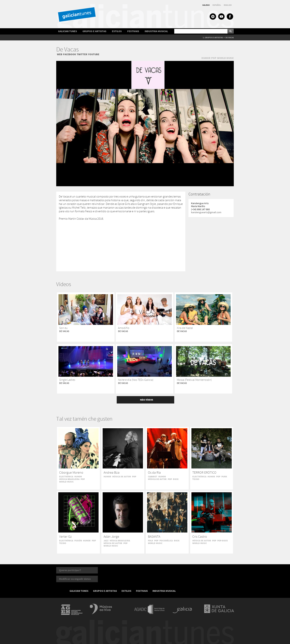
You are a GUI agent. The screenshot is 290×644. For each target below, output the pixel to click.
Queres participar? (70, 570)
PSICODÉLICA (166, 541)
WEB (60, 54)
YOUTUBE (94, 54)
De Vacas (68, 50)
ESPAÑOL (217, 5)
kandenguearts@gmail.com (206, 212)
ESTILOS (117, 31)
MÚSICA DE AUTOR (122, 477)
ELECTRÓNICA (66, 477)
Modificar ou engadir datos (75, 579)
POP (214, 58)
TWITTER (82, 54)
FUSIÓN (78, 541)
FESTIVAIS (133, 31)
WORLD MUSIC (225, 58)
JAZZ (106, 541)
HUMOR (206, 58)
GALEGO (206, 5)
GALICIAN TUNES (68, 31)
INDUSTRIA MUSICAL (156, 31)
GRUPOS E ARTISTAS (94, 31)
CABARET (153, 477)
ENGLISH (228, 5)
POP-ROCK (223, 541)
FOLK (151, 541)
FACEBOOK (70, 54)
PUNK (224, 477)
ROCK (176, 479)
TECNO (196, 479)
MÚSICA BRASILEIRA (69, 479)
